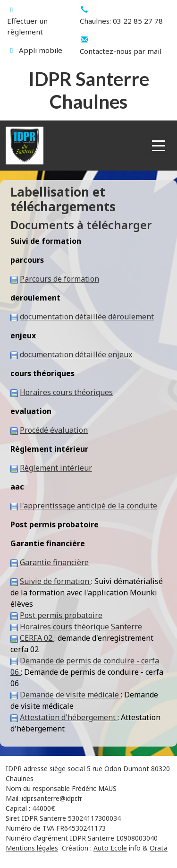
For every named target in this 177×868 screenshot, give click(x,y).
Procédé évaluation (54, 430)
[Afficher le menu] (159, 146)
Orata (159, 848)
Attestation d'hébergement (69, 717)
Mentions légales (32, 848)
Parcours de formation (59, 279)
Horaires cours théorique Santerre (81, 627)
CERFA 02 (37, 638)
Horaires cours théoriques (66, 392)
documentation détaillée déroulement (87, 317)
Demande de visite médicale (70, 695)
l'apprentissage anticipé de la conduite (88, 506)
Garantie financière (54, 562)
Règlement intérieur (56, 468)
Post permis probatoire (61, 615)
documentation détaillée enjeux (76, 354)
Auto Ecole (110, 848)
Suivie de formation (55, 581)
